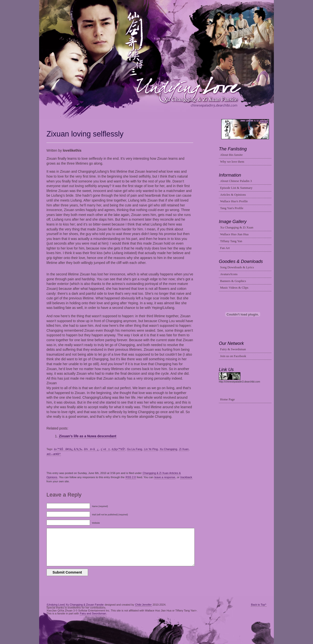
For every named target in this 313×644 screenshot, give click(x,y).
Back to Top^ (259, 605)
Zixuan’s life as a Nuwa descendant (88, 436)
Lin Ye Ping (151, 449)
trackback (186, 477)
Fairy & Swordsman (233, 349)
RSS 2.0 (131, 477)
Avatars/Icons (229, 274)
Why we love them (232, 162)
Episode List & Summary (236, 188)
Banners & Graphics (233, 281)
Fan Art (225, 248)
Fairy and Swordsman (93, 613)
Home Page (227, 399)
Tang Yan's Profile (232, 208)
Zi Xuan (184, 449)
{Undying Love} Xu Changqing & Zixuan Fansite (75, 605)
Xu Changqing (169, 449)
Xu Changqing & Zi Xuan (237, 227)
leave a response (165, 477)
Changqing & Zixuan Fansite (157, 60)
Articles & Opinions (233, 195)
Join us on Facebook (233, 356)
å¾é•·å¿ (91, 449)
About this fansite (231, 155)
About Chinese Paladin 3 (236, 181)
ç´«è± (105, 449)
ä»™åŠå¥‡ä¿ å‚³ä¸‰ (68, 449)
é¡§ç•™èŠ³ (118, 449)
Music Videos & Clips (234, 288)
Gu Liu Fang (135, 449)
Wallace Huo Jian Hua (234, 234)
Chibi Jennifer (143, 605)
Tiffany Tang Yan (231, 241)
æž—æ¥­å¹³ (54, 454)
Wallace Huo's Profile (234, 201)
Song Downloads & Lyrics (237, 267)
